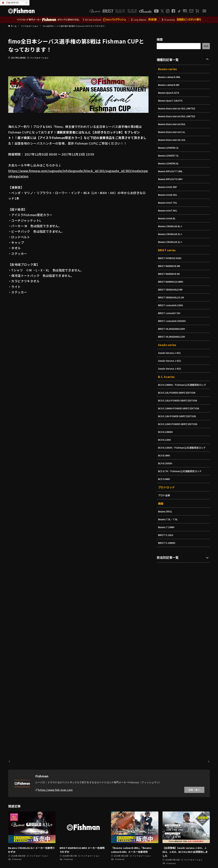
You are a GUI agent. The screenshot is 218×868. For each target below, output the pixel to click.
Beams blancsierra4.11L (172, 132)
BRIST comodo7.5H (170, 313)
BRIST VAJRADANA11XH (172, 337)
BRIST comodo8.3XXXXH (173, 321)
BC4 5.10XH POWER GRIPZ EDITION (179, 424)
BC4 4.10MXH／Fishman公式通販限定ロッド (183, 385)
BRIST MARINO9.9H (169, 274)
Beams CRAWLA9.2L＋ (171, 242)
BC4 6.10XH (165, 440)
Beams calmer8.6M (169, 85)
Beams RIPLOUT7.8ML (171, 171)
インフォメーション (39, 58)
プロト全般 (164, 495)
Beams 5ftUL (165, 511)
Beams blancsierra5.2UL (173, 140)
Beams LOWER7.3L (169, 156)
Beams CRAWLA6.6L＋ (171, 226)
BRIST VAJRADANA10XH (172, 329)
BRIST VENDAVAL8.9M (171, 290)
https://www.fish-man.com (55, 790)
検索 (160, 39)
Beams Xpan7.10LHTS (171, 101)
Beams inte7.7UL (168, 203)
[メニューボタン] (204, 11)
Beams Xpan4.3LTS (169, 93)
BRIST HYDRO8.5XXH (170, 258)
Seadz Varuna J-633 (170, 369)
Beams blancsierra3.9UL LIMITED (178, 108)
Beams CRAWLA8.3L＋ (171, 234)
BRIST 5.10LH (166, 535)
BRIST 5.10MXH (167, 543)
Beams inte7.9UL (168, 210)
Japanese (10, 2)
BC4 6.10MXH (166, 432)
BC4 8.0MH (164, 455)
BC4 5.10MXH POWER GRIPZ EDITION (180, 408)
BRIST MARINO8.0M (170, 266)
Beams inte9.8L (167, 218)
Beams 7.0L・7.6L (168, 519)
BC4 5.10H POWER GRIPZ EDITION (178, 416)
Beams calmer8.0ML (170, 77)
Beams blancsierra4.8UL (173, 124)
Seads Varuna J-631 (170, 353)
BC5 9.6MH (164, 479)
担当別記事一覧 (168, 557)
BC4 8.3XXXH (165, 463)
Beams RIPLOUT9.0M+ (171, 179)
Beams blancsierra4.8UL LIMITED (178, 116)
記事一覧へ (194, 790)
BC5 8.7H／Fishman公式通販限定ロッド (181, 471)
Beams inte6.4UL (168, 195)
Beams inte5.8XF (168, 187)
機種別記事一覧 (168, 60)
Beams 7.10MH (167, 527)
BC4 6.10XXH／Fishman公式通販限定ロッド (183, 448)
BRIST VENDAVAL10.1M (172, 297)
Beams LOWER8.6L (169, 163)
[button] (208, 812)
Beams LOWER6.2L (169, 148)
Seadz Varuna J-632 (170, 361)
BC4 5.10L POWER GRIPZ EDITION (178, 393)
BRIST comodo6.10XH (171, 305)
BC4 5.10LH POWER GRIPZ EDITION (179, 400)
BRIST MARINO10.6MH (171, 282)
